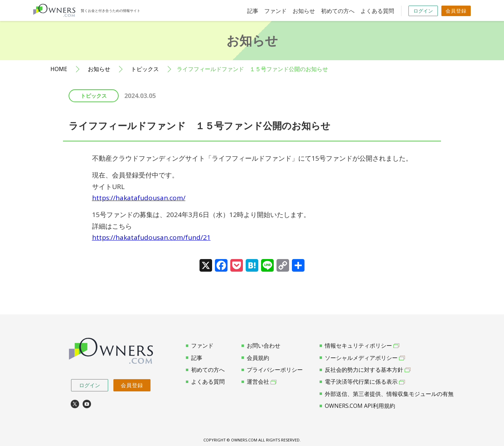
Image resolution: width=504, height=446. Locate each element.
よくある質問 (377, 11)
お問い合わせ (261, 346)
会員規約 (255, 358)
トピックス (145, 69)
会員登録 (456, 11)
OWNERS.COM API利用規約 (357, 406)
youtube (87, 404)
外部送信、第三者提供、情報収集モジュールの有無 (387, 394)
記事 (253, 11)
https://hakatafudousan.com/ (139, 198)
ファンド (275, 11)
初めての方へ (338, 11)
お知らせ (304, 11)
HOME (59, 69)
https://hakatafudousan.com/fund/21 (151, 237)
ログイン (423, 11)
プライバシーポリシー (272, 370)
